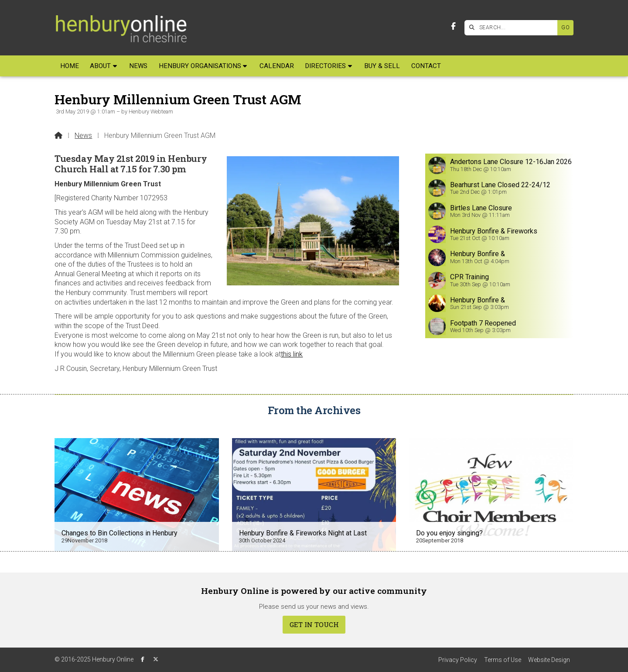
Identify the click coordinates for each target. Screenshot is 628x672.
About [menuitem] (100, 66)
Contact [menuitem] (426, 66)
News (83, 135)
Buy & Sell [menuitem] (382, 66)
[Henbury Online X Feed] (156, 659)
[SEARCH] (513, 28)
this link (292, 354)
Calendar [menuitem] (277, 66)
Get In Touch (314, 624)
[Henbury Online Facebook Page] (453, 26)
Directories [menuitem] (325, 66)
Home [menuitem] (70, 66)
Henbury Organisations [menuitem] (200, 66)
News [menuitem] (138, 66)
